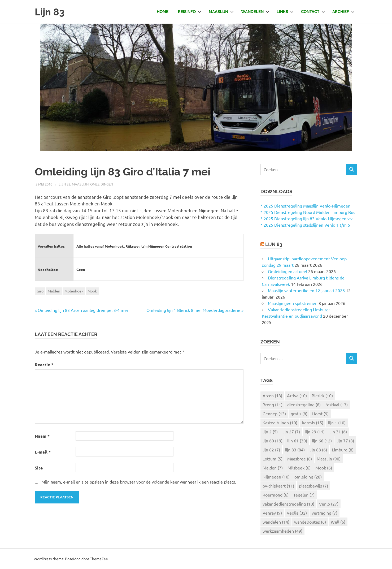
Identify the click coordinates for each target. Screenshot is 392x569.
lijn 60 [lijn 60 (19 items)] (273, 441)
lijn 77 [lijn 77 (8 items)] (345, 441)
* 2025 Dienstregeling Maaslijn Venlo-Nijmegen (305, 206)
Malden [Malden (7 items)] (273, 468)
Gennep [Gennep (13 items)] (274, 413)
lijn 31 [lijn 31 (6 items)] (338, 432)
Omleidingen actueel (288, 271)
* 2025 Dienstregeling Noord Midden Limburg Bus (308, 212)
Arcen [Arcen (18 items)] (272, 395)
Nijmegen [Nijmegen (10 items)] (276, 477)
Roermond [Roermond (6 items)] (276, 495)
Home (163, 12)
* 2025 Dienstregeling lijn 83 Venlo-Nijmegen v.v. (307, 218)
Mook (92, 291)
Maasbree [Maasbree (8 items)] (300, 459)
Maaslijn (221, 12)
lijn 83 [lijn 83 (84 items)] (295, 450)
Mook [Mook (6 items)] (324, 468)
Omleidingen (102, 184)
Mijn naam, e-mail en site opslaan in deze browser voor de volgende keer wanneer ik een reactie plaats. (139, 482)
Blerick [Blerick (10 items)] (322, 395)
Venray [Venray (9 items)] (272, 513)
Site (39, 468)
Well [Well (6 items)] (338, 522)
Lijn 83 (50, 12)
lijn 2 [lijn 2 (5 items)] (270, 432)
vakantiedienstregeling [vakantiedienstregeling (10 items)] (288, 504)
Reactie (44, 365)
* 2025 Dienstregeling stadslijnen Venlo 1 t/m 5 (305, 225)
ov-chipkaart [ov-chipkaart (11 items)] (278, 486)
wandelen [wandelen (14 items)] (276, 522)
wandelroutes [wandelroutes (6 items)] (310, 522)
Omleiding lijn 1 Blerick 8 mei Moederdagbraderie (193, 310)
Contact (313, 12)
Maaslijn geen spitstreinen (293, 303)
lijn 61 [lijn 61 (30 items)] (297, 441)
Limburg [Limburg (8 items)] (343, 450)
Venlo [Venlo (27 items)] (329, 504)
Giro (40, 291)
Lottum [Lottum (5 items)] (273, 459)
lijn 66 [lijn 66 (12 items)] (322, 441)
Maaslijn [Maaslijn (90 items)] (329, 459)
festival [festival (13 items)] (337, 404)
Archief (343, 12)
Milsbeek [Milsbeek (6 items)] (299, 468)
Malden (54, 291)
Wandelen (255, 12)
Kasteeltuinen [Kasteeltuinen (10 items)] (280, 423)
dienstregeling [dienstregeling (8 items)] (304, 404)
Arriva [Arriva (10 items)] (297, 395)
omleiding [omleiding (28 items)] (308, 477)
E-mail (43, 452)
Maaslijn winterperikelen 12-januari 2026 (306, 290)
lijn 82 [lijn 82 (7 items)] (271, 450)
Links (285, 12)
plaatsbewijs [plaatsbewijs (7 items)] (313, 486)
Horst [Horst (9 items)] (320, 413)
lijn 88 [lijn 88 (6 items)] (318, 450)
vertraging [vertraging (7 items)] (325, 513)
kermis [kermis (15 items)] (313, 423)
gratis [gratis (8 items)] (299, 413)
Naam (42, 436)
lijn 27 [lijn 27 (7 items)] (291, 432)
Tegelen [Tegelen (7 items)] (304, 495)
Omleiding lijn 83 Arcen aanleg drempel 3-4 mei (83, 310)
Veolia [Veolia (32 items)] (297, 513)
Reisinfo (190, 12)
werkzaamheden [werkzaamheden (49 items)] (282, 531)
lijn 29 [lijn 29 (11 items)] (315, 432)
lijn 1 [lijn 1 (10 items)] (337, 423)
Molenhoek (74, 291)
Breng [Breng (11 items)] (273, 404)
